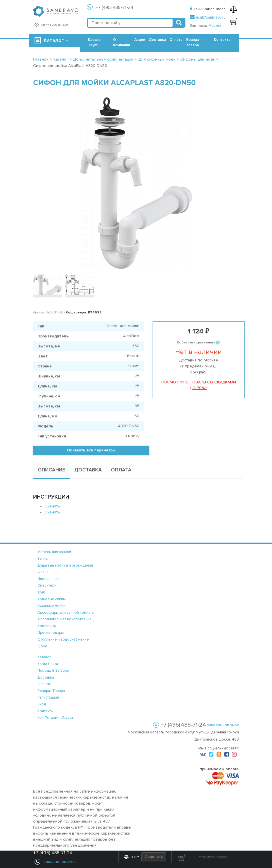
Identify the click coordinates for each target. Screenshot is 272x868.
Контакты (223, 40)
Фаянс (43, 572)
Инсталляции (48, 579)
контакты (45, 711)
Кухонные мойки (51, 606)
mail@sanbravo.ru (208, 17)
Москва (215, 26)
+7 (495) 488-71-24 (115, 7)
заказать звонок (223, 725)
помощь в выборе (53, 671)
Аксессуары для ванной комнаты (66, 613)
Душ (41, 592)
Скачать (52, 506)
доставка (46, 677)
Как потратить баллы (55, 718)
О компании (122, 42)
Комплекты (47, 626)
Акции (140, 40)
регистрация (48, 697)
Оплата (176, 40)
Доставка (157, 40)
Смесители (47, 585)
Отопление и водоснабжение (63, 639)
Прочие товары (51, 633)
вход (42, 704)
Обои (42, 646)
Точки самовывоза (208, 9)
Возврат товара (194, 42)
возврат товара (51, 691)
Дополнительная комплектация (64, 619)
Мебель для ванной (54, 552)
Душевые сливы (52, 599)
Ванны (43, 559)
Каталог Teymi (95, 42)
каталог (44, 657)
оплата (44, 684)
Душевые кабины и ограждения (65, 565)
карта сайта (48, 664)
